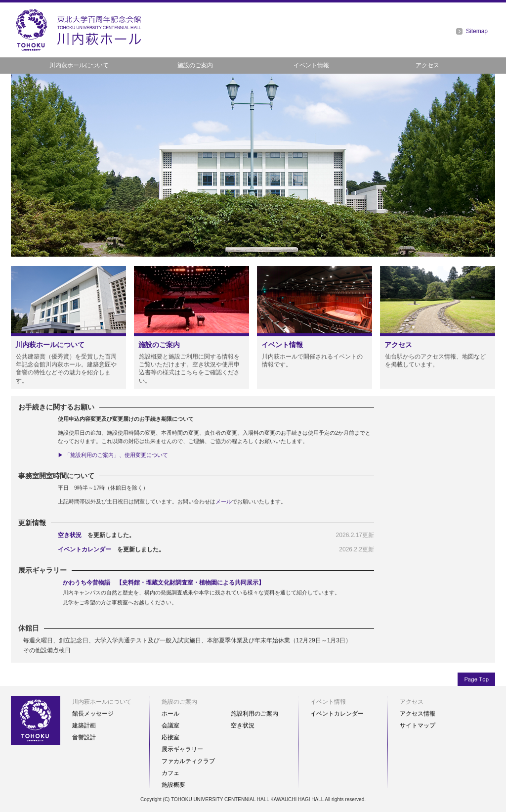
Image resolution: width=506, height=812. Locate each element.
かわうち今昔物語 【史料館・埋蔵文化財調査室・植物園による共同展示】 (164, 583)
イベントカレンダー (84, 549)
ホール (170, 714)
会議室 (170, 725)
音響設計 (84, 737)
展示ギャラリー (182, 749)
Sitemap (477, 31)
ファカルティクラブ (188, 761)
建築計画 (84, 725)
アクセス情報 (418, 714)
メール (224, 501)
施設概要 (173, 785)
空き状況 (70, 535)
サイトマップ (418, 725)
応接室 (170, 737)
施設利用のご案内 (254, 714)
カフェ (170, 773)
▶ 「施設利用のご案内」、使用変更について (113, 455)
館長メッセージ (93, 714)
